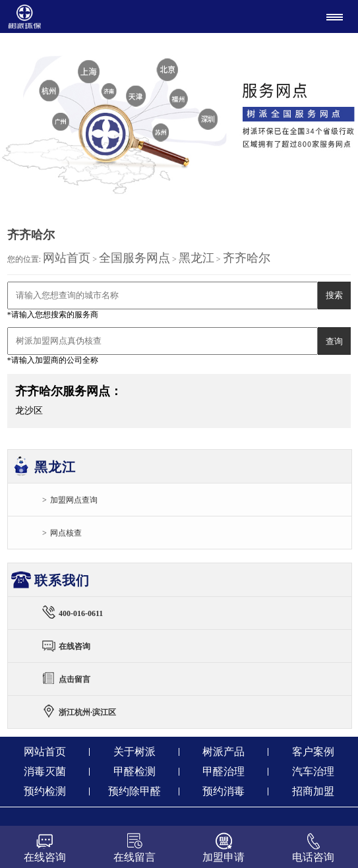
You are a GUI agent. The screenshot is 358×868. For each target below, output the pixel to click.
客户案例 (313, 752)
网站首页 (67, 258)
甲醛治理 (224, 771)
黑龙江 (196, 258)
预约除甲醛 (134, 791)
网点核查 (66, 533)
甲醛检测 (134, 771)
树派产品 (224, 752)
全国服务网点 (134, 258)
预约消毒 (224, 791)
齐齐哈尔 (247, 258)
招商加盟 (313, 791)
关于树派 (134, 752)
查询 (334, 341)
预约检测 (45, 791)
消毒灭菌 (45, 771)
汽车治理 (313, 771)
